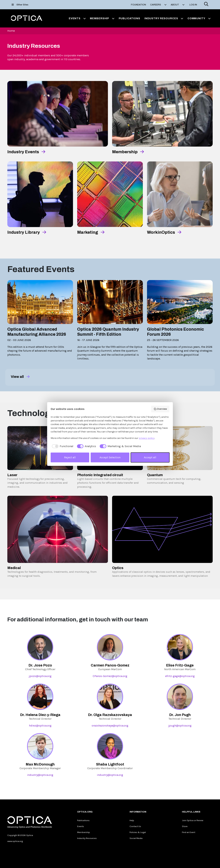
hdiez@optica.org (40, 726)
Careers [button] (158, 5)
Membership (125, 152)
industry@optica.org (40, 775)
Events (81, 826)
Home (11, 31)
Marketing (88, 232)
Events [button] (77, 18)
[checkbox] (62, 446)
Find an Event (189, 832)
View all (20, 377)
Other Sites (20, 5)
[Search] (206, 5)
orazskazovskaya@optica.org (110, 726)
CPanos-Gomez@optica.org (110, 676)
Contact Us (135, 826)
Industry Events (23, 152)
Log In (193, 5)
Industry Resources (87, 838)
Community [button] (199, 18)
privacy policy (147, 438)
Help (132, 820)
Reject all (70, 457)
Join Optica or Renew (193, 820)
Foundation (138, 5)
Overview (160, 409)
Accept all (150, 457)
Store (185, 826)
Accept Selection (110, 457)
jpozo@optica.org (40, 676)
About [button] (178, 5)
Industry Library (24, 232)
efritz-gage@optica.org (180, 676)
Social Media (136, 838)
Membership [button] (102, 18)
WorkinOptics (161, 232)
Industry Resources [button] (164, 18)
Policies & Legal (138, 832)
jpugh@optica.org (180, 726)
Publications (129, 18)
